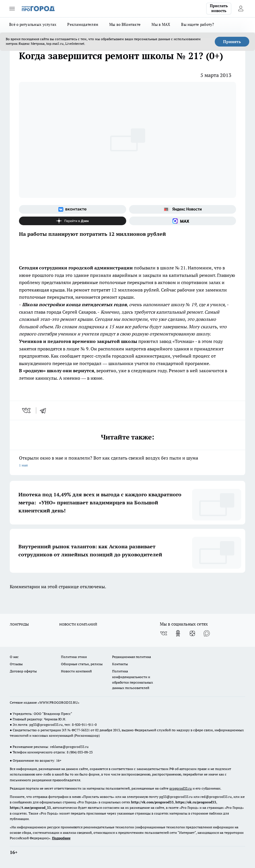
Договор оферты (23, 671)
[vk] (27, 410)
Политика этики (74, 657)
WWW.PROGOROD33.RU (59, 702)
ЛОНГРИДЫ (19, 624)
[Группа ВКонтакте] (73, 209)
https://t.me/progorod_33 (30, 808)
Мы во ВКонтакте (125, 24)
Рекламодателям (83, 24)
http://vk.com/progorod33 (152, 802)
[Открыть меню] (12, 9)
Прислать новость (219, 8)
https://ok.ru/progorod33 (196, 802)
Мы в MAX (161, 24)
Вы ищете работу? (198, 24)
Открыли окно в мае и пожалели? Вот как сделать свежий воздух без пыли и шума (127, 462)
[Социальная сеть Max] (183, 221)
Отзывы (16, 664)
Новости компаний (76, 671)
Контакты (120, 664)
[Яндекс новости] (183, 209)
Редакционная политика (132, 657)
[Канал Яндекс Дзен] (73, 221)
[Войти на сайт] (241, 9)
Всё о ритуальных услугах (33, 24)
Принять (232, 42)
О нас (14, 657)
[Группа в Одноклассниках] (178, 633)
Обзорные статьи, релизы (82, 664)
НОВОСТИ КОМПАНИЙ (78, 624)
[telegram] (45, 410)
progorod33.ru (181, 788)
